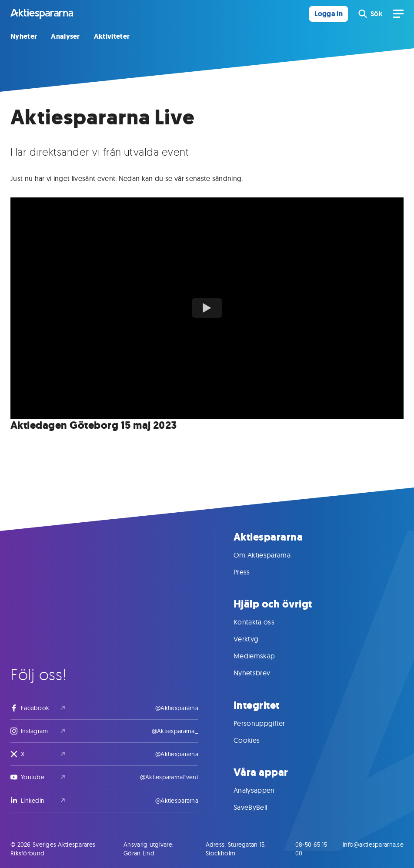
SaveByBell (259, 807)
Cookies (255, 740)
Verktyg (255, 639)
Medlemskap (263, 656)
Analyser (65, 36)
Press (250, 572)
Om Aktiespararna (271, 555)
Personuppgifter (268, 723)
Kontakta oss (263, 622)
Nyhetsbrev (260, 673)
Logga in (329, 14)
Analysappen (263, 790)
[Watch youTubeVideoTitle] (207, 308)
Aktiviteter (112, 36)
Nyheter (24, 36)
